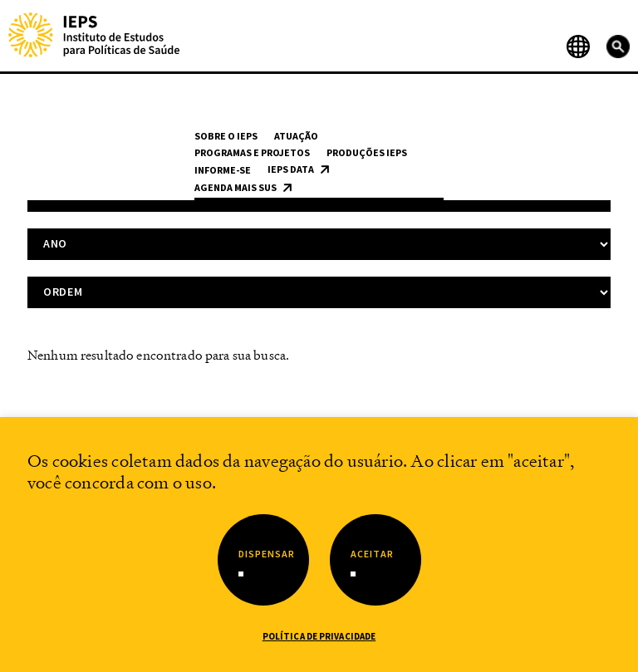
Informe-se (223, 170)
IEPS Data (291, 169)
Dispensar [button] (267, 554)
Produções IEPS (367, 152)
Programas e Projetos (252, 152)
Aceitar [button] (372, 554)
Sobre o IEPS (226, 136)
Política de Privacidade (319, 636)
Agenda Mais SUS (236, 187)
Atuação (296, 136)
